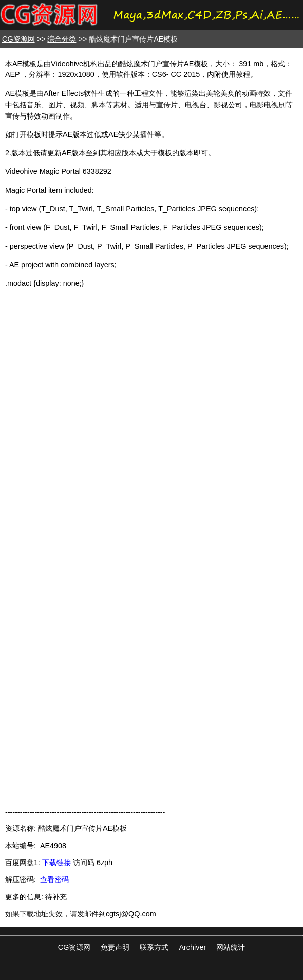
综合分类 (62, 39)
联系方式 (154, 947)
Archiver (192, 947)
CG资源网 (18, 39)
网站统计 (231, 947)
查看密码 (54, 879)
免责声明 (115, 947)
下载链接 (56, 863)
